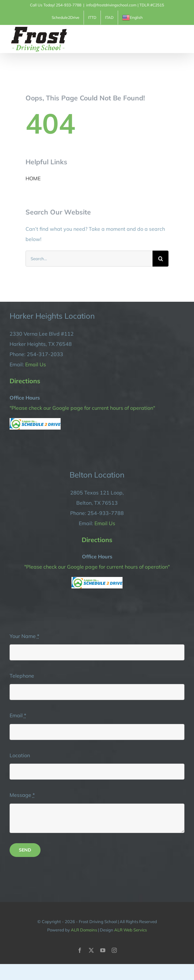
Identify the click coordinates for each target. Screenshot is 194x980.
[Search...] (89, 259)
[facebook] (80, 950)
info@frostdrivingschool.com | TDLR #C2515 (125, 5)
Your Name (24, 636)
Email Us (36, 364)
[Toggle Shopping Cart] (159, 39)
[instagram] (114, 950)
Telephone (22, 676)
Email (18, 715)
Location (20, 755)
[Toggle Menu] (180, 39)
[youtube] (103, 950)
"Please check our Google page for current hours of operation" (82, 408)
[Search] (160, 259)
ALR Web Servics (131, 930)
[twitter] (91, 950)
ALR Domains (84, 930)
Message (22, 795)
